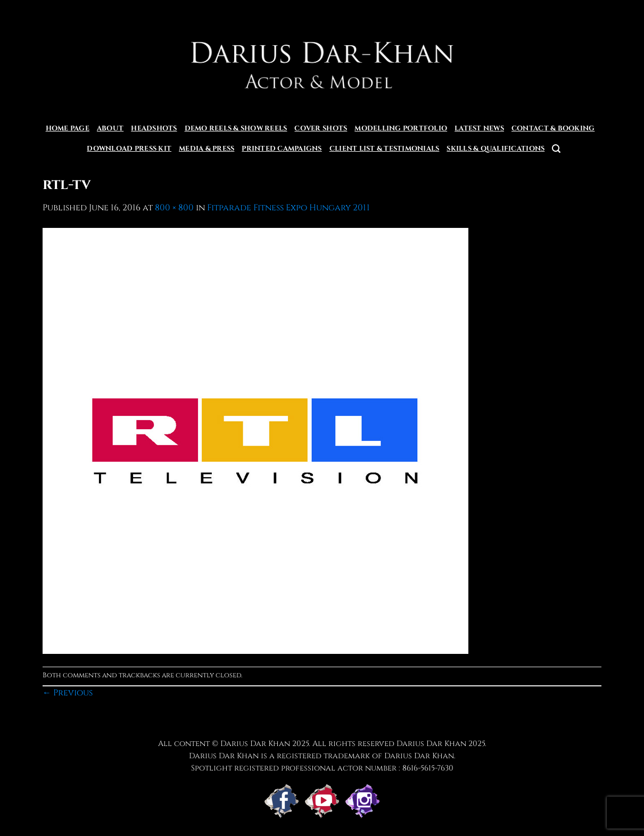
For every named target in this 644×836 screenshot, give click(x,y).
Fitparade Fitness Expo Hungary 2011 (288, 208)
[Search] (556, 149)
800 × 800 (174, 208)
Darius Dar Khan (431, 744)
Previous (68, 693)
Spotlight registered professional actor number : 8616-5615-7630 (322, 768)
